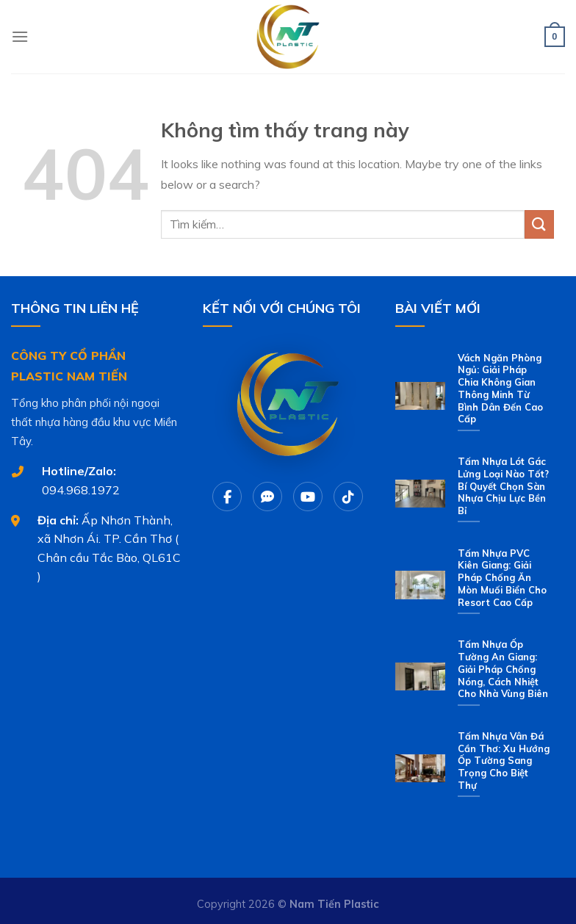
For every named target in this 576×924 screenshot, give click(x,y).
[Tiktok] (348, 497)
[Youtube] (308, 497)
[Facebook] (227, 497)
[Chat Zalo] (267, 497)
